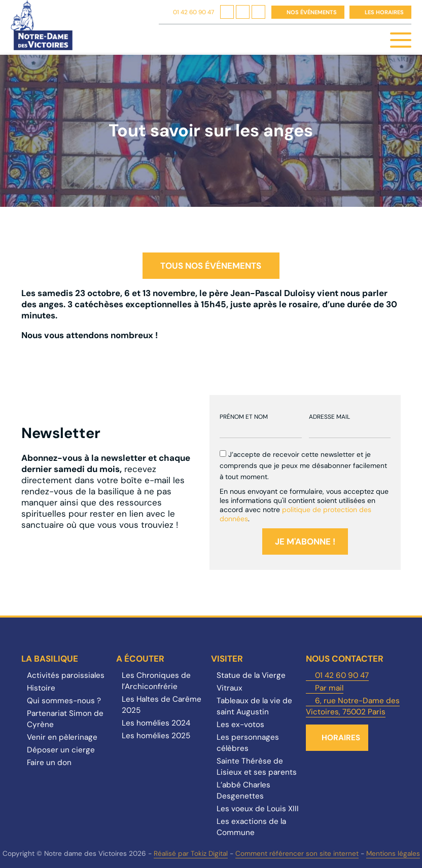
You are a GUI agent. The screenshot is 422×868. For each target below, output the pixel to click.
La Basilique (50, 659)
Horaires (341, 738)
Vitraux (230, 688)
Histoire (41, 688)
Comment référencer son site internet (297, 854)
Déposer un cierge (61, 750)
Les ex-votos (240, 725)
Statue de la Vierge (251, 675)
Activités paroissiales (66, 675)
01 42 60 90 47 (194, 12)
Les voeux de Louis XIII (258, 809)
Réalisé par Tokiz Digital (191, 854)
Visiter (227, 659)
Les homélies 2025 (156, 736)
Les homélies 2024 (156, 723)
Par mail (329, 688)
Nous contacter (345, 659)
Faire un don (49, 763)
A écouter (140, 659)
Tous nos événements (211, 266)
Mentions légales (393, 854)
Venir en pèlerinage (62, 737)
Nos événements (312, 12)
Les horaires (384, 12)
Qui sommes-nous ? (64, 701)
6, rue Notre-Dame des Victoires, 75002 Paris (353, 706)
